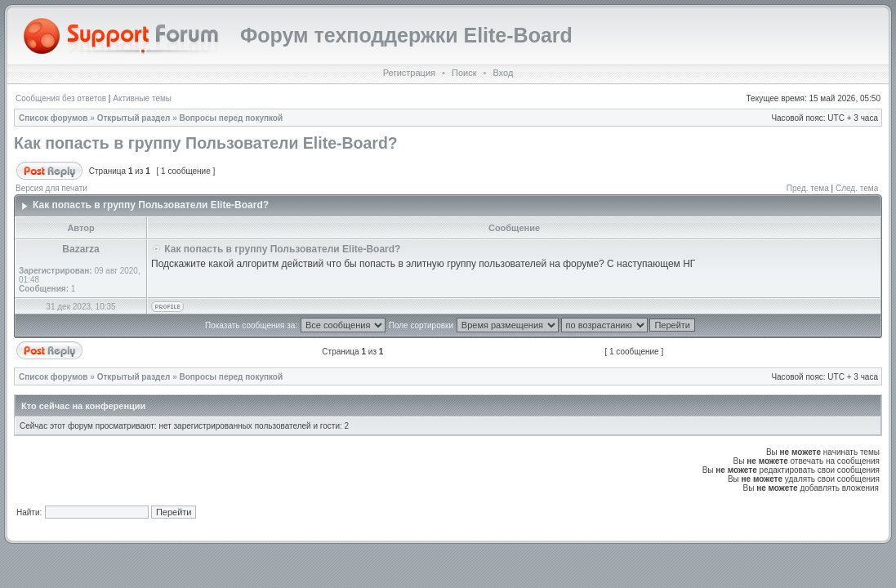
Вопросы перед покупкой (232, 118)
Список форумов (53, 118)
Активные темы (142, 98)
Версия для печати (51, 188)
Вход (503, 73)
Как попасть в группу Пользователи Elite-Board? (206, 143)
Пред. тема (808, 188)
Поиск (464, 73)
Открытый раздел (134, 118)
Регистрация (409, 73)
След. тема (857, 188)
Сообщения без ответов (61, 98)
